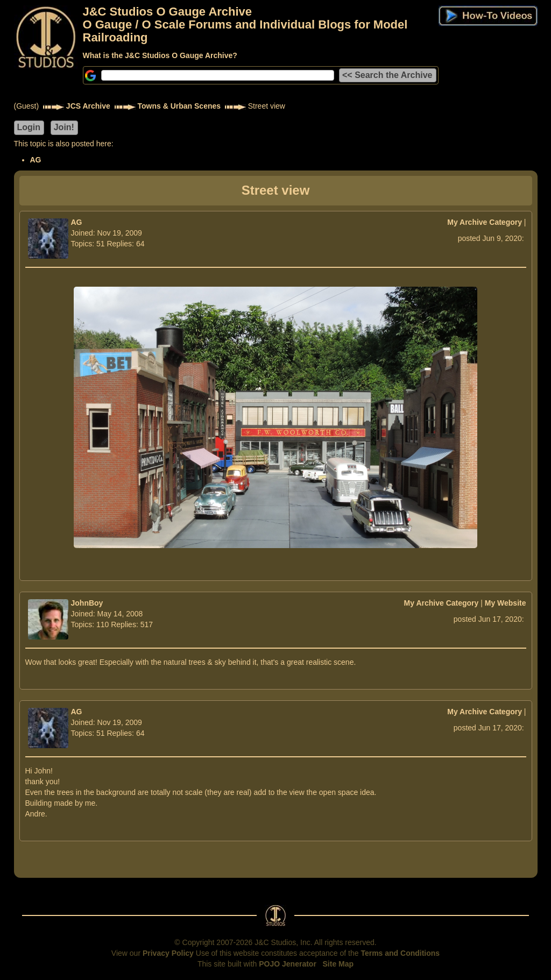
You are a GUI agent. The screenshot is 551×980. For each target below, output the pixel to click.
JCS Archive (88, 106)
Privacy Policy (168, 953)
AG (36, 160)
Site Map (338, 964)
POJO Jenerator (288, 964)
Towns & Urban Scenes (179, 106)
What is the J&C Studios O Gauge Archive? (160, 55)
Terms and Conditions (400, 953)
